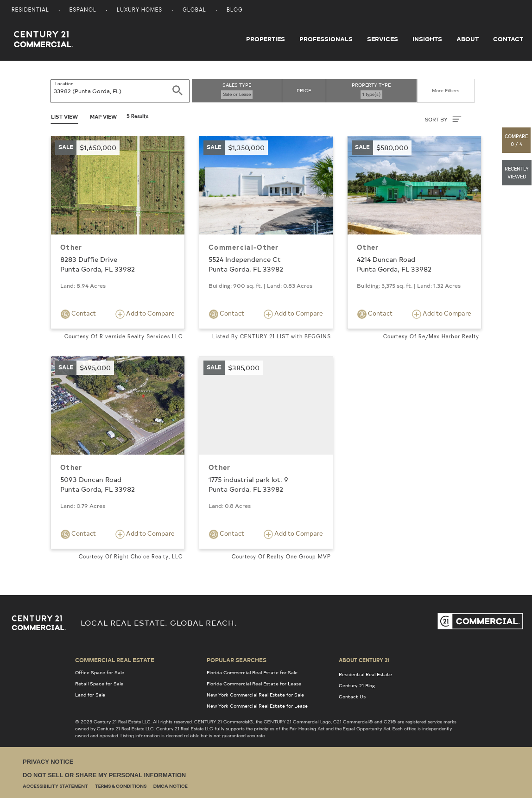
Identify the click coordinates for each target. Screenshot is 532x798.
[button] (517, 140)
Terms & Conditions (121, 787)
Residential (30, 10)
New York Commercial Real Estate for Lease (257, 706)
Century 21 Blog (357, 685)
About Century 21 (364, 660)
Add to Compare (145, 314)
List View (64, 117)
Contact (508, 39)
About (468, 39)
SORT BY (443, 119)
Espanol (83, 10)
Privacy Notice (48, 762)
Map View (103, 117)
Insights (427, 39)
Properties (266, 39)
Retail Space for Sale (99, 684)
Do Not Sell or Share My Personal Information (104, 775)
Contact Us (352, 697)
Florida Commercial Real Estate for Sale (252, 672)
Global (194, 10)
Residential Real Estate (365, 674)
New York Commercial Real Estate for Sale (255, 695)
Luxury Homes (139, 10)
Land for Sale (90, 695)
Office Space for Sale (100, 672)
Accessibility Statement (55, 787)
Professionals (326, 39)
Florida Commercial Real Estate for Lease (254, 684)
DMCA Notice (171, 787)
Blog (235, 10)
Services (383, 39)
